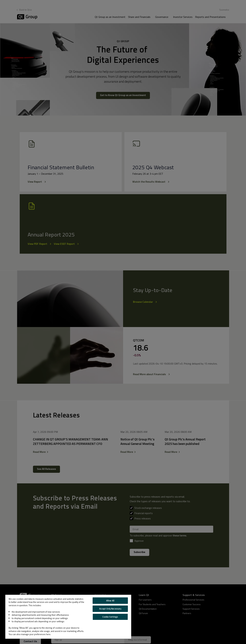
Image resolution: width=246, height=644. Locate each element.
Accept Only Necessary (110, 609)
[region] (68, 617)
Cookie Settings (110, 617)
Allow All (110, 601)
